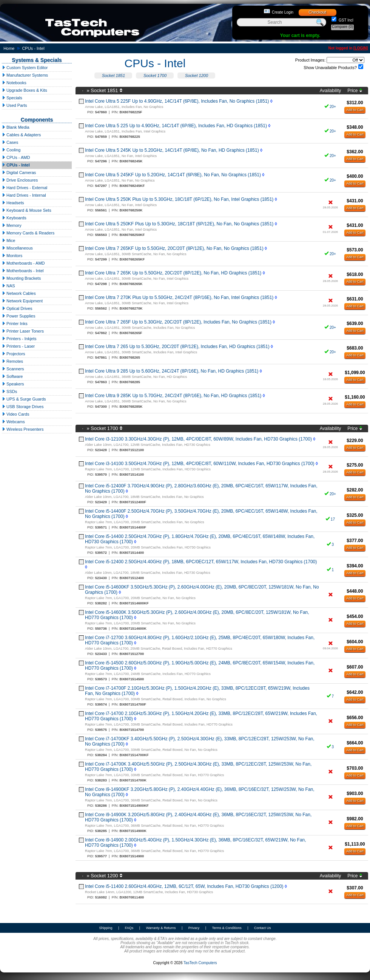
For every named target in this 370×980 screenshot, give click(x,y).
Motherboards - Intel (23, 271)
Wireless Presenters (23, 429)
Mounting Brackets (21, 278)
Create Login (283, 12)
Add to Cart (355, 110)
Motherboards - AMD (23, 263)
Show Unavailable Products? (330, 68)
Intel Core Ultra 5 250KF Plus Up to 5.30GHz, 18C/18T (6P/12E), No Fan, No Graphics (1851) (179, 224)
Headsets (13, 203)
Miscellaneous (17, 248)
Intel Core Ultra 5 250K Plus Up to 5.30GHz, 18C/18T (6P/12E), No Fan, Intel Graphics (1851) (179, 199)
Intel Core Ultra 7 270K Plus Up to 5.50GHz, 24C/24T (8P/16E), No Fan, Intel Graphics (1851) (179, 297)
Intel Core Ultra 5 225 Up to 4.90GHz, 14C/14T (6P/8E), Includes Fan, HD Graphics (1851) (176, 126)
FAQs (129, 928)
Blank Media (16, 127)
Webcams (13, 422)
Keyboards (14, 218)
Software (12, 376)
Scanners (13, 369)
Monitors (12, 256)
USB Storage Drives (23, 407)
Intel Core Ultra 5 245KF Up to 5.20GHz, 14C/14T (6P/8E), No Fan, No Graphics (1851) (173, 175)
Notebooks (14, 83)
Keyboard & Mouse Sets (27, 210)
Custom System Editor (25, 68)
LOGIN (361, 48)
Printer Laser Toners (23, 331)
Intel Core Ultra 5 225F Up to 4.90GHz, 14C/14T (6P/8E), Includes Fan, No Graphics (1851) (177, 101)
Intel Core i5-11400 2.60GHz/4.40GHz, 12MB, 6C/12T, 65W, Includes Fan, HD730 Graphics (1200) (184, 886)
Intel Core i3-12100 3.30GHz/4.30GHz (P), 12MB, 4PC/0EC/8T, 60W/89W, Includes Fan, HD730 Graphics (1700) (198, 439)
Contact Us (263, 928)
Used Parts (14, 105)
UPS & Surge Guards (24, 399)
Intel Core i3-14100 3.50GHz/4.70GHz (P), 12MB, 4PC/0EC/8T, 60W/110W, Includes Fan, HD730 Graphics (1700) (200, 464)
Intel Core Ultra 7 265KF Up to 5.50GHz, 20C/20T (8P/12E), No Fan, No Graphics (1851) (174, 248)
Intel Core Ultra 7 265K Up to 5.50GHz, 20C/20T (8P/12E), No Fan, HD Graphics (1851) (173, 273)
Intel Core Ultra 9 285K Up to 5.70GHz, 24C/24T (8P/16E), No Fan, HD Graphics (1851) (173, 396)
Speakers (13, 384)
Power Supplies (19, 316)
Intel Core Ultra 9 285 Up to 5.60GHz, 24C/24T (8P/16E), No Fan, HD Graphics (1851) (172, 371)
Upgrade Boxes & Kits (25, 90)
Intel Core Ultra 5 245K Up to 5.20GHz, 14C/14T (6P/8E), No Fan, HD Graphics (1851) (172, 150)
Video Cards (15, 414)
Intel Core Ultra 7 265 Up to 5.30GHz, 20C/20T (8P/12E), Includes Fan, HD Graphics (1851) (177, 347)
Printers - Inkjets (19, 339)
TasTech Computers (200, 963)
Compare (342, 27)
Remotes (12, 361)
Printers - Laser (18, 346)
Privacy (194, 928)
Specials (12, 98)
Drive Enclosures (20, 180)
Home (9, 48)
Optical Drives (17, 308)
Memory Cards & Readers (28, 233)
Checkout (317, 12)
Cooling (11, 150)
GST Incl (345, 20)
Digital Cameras (19, 173)
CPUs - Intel (33, 48)
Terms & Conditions (227, 928)
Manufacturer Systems (25, 75)
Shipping (106, 928)
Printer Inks (15, 324)
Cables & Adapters (21, 135)
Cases (10, 142)
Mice (8, 240)
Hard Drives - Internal (24, 195)
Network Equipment (22, 301)
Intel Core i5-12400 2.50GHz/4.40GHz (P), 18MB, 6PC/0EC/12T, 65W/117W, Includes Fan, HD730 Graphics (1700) (201, 562)
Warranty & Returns (161, 928)
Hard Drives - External (25, 188)
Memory (12, 225)
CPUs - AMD (16, 157)
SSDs (9, 391)
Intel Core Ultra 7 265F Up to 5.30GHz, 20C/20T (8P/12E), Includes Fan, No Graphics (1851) (178, 322)
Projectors (14, 354)
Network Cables (19, 293)
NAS (8, 286)
